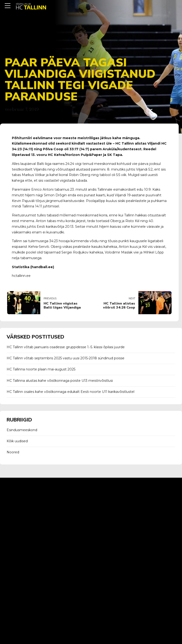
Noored (13, 452)
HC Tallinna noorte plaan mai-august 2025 (41, 369)
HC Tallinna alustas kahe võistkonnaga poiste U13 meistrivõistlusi (60, 381)
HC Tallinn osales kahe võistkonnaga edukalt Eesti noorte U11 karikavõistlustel (71, 392)
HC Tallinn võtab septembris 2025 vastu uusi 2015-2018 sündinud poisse (66, 358)
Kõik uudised (17, 441)
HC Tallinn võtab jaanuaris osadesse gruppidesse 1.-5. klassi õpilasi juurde (66, 347)
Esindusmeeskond (22, 430)
